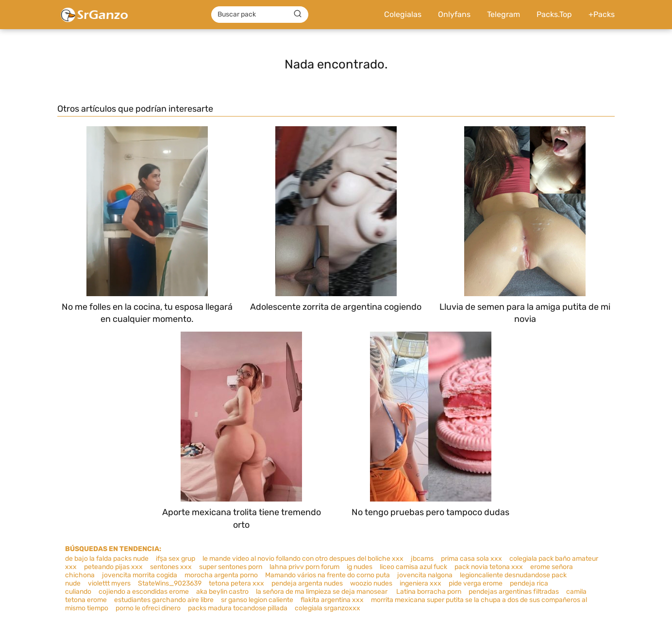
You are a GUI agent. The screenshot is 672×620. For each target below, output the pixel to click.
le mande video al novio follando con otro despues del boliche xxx (303, 559)
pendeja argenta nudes (307, 583)
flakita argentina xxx (332, 600)
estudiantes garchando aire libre (164, 600)
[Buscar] (298, 14)
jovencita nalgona (425, 575)
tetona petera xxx (236, 583)
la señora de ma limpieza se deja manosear (322, 592)
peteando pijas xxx (113, 567)
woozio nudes (371, 583)
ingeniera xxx (420, 583)
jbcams (422, 559)
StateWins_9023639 (170, 583)
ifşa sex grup (176, 559)
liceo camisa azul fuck (413, 567)
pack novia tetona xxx (489, 567)
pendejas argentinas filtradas (514, 592)
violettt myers (109, 583)
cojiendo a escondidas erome (144, 592)
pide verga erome (476, 583)
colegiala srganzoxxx (328, 608)
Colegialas (403, 14)
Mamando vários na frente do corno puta (328, 575)
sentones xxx (171, 567)
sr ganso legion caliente (257, 600)
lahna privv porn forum (304, 567)
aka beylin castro (222, 592)
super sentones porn (231, 567)
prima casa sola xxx (471, 559)
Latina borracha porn (429, 592)
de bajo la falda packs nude (107, 559)
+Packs (602, 14)
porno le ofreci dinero (148, 608)
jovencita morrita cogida (140, 575)
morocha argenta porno (221, 575)
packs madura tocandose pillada (238, 608)
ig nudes (360, 567)
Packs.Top (554, 14)
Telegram (504, 14)
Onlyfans (454, 14)
